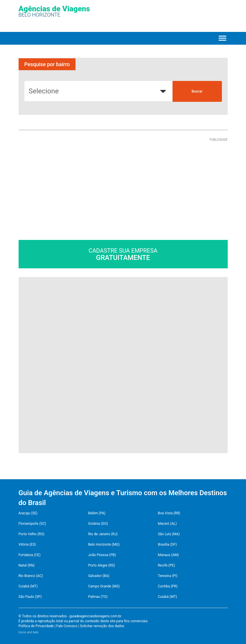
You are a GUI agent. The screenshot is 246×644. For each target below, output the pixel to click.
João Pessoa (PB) (102, 555)
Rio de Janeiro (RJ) (103, 534)
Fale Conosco (67, 626)
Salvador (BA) (99, 576)
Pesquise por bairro (47, 64)
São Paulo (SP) (30, 597)
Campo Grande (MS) (104, 586)
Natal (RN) (27, 565)
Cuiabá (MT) (28, 586)
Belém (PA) (97, 513)
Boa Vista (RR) (169, 513)
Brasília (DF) (167, 544)
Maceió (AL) (167, 524)
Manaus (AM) (168, 555)
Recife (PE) (166, 565)
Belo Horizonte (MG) (104, 544)
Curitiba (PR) (168, 586)
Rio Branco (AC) (31, 576)
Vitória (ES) (27, 544)
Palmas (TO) (98, 597)
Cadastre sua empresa (123, 254)
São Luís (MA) (169, 534)
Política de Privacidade (36, 626)
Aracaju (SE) (28, 513)
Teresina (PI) (168, 576)
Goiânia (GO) (98, 524)
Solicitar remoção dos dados (102, 626)
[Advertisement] (67, 178)
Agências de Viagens (54, 11)
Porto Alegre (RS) (101, 565)
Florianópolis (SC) (32, 524)
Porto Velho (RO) (32, 534)
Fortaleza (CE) (30, 555)
